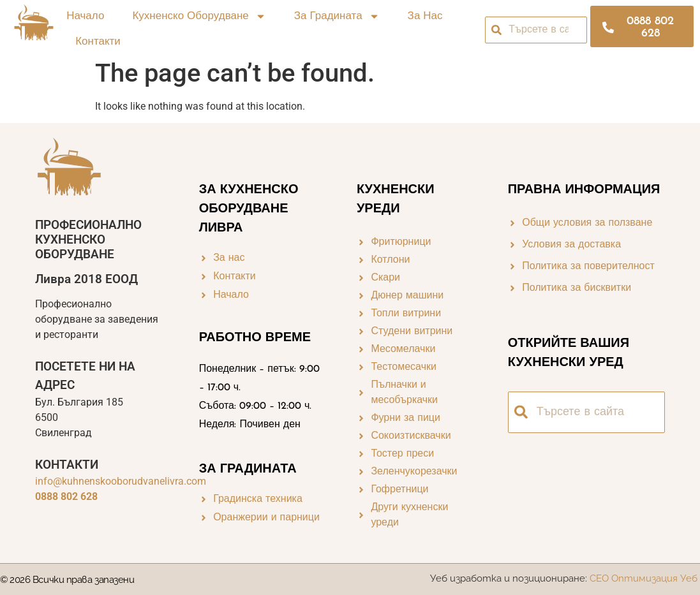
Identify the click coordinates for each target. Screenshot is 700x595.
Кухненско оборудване (199, 17)
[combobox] (536, 30)
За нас (425, 16)
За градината (337, 17)
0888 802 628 (66, 496)
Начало (85, 16)
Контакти (98, 42)
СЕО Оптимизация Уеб (645, 578)
